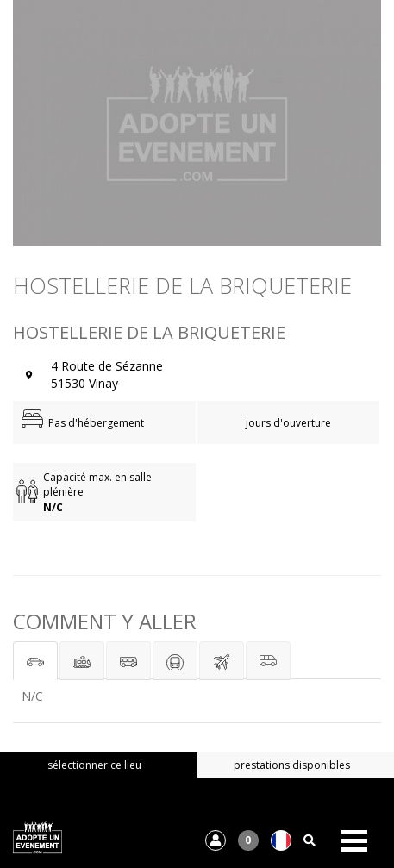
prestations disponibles (292, 765)
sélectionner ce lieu (94, 765)
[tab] (35, 661)
